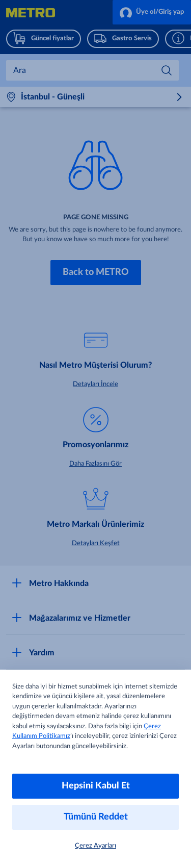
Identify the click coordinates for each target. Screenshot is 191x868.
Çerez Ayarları (95, 846)
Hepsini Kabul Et (96, 786)
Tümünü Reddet (96, 817)
